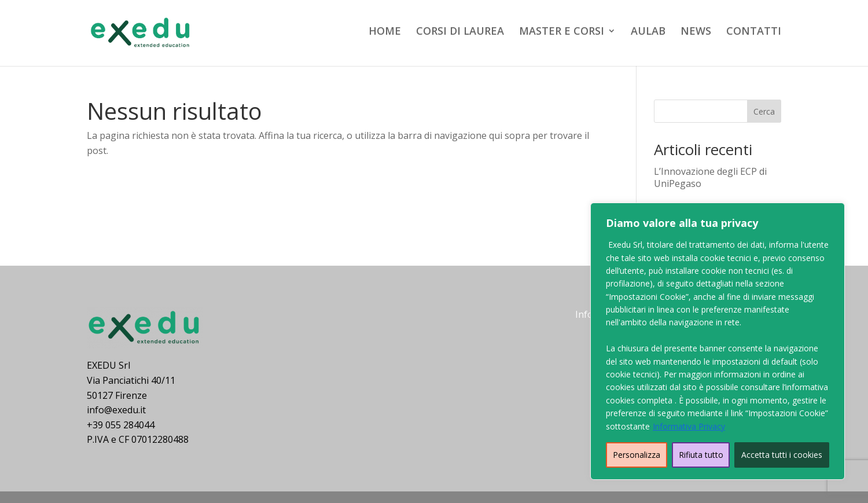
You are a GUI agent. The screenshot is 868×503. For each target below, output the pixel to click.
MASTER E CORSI (562, 32)
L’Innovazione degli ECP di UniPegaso (710, 177)
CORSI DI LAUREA (460, 32)
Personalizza (637, 455)
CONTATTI (754, 32)
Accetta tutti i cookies (782, 455)
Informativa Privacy (689, 426)
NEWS (696, 32)
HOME (385, 32)
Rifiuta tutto (701, 455)
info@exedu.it (116, 410)
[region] (718, 341)
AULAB (648, 32)
